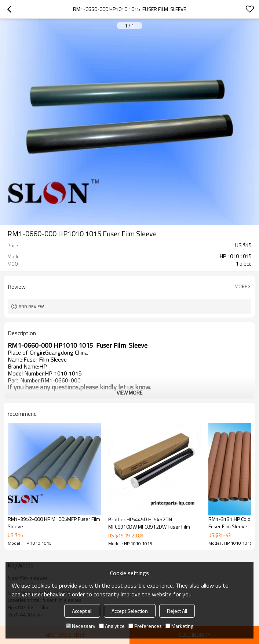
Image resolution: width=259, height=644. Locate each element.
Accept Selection (130, 611)
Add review (31, 306)
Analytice (112, 626)
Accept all (82, 611)
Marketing (179, 626)
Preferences (145, 626)
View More (129, 393)
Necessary (81, 626)
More (241, 286)
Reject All (177, 611)
